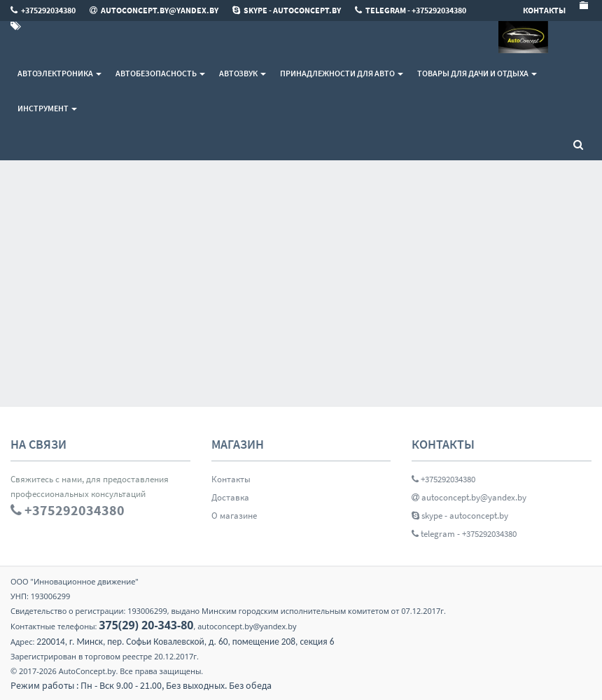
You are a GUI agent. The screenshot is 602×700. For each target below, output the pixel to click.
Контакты (231, 479)
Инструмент (47, 108)
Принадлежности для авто (342, 73)
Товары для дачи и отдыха (477, 73)
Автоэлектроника (59, 73)
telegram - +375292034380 (464, 534)
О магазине (234, 516)
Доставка (230, 497)
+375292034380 (443, 479)
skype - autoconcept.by (460, 516)
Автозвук (243, 73)
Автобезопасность (160, 73)
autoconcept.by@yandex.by (469, 497)
